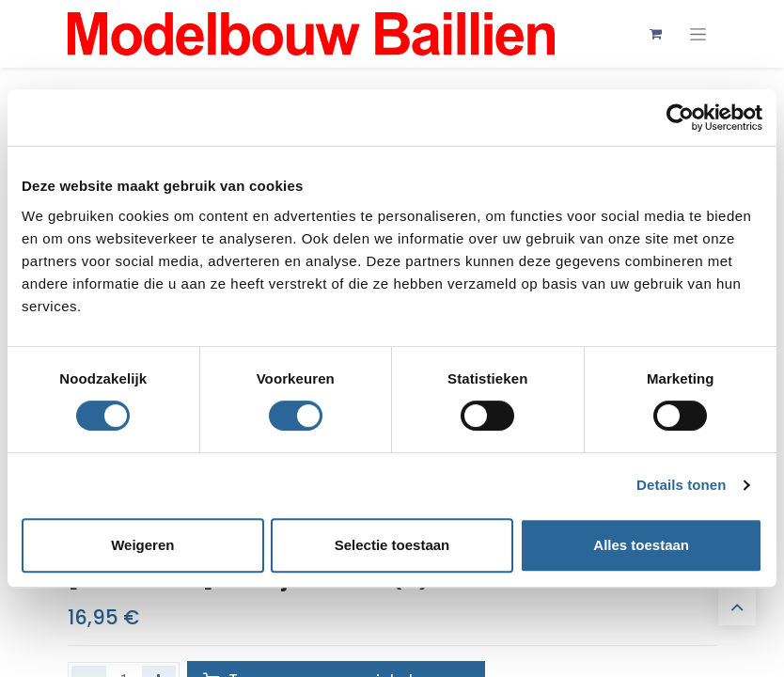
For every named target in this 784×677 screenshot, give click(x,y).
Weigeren (142, 545)
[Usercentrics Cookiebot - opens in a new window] (680, 118)
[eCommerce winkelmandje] (655, 34)
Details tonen (681, 485)
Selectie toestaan (392, 545)
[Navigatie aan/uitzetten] (698, 34)
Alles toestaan (641, 545)
